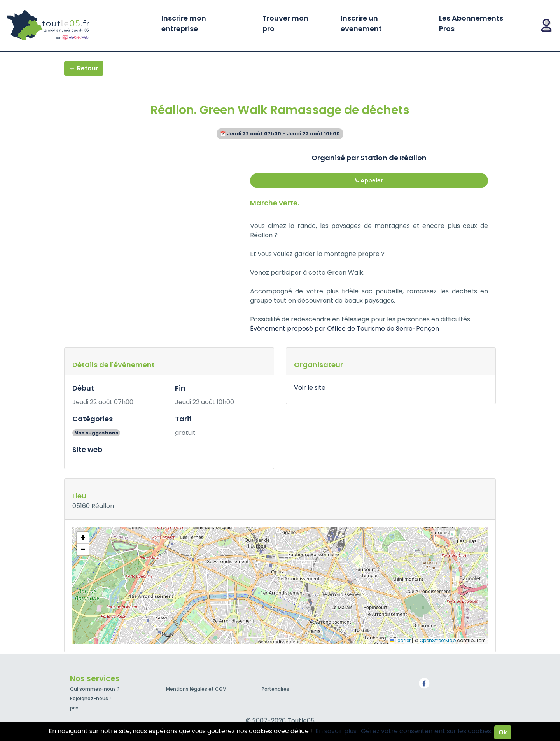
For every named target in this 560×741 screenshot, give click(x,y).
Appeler (369, 180)
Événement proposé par (289, 328)
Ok (503, 732)
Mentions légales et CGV (196, 689)
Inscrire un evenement (361, 23)
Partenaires (276, 689)
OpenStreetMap (438, 640)
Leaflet (400, 640)
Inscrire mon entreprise (184, 23)
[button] (83, 538)
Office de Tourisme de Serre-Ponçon (383, 328)
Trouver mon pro (285, 23)
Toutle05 (78, 25)
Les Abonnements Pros (471, 23)
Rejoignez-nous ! (90, 698)
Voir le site (310, 388)
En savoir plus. (337, 731)
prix (74, 708)
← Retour (84, 68)
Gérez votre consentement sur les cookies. (427, 731)
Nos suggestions (96, 433)
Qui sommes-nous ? (95, 689)
